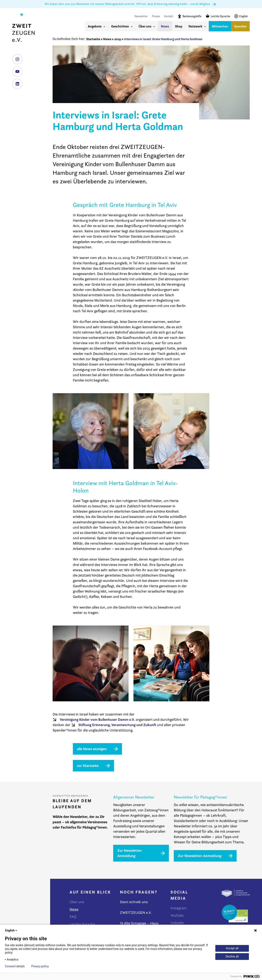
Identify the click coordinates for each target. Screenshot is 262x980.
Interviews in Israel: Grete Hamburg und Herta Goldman (163, 39)
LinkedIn (16, 82)
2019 (118, 39)
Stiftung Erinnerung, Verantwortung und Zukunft (117, 725)
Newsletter (141, 16)
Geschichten (122, 26)
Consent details (15, 966)
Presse (156, 16)
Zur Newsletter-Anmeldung (130, 853)
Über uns (147, 26)
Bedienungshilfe (189, 16)
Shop (179, 26)
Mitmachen (220, 26)
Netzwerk (197, 26)
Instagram (16, 58)
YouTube (16, 70)
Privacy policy (40, 966)
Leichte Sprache (218, 16)
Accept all (232, 948)
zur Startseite (88, 766)
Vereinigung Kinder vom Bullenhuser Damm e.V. (97, 719)
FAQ (73, 917)
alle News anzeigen (92, 749)
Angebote (96, 26)
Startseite (93, 39)
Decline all (232, 956)
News (165, 26)
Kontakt (169, 16)
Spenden (240, 26)
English (241, 16)
